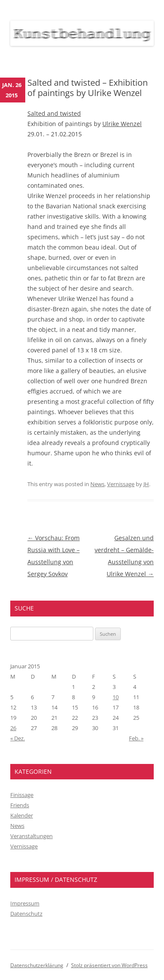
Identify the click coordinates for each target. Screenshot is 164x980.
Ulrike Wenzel (122, 124)
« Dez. (18, 738)
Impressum (25, 903)
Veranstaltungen (31, 836)
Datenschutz (26, 914)
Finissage (22, 795)
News (97, 484)
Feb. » (136, 738)
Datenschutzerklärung (37, 965)
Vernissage (121, 484)
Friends (20, 805)
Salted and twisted (54, 113)
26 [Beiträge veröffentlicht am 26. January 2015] (13, 728)
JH (146, 484)
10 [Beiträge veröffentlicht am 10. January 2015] (116, 697)
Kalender (22, 815)
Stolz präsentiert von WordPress (109, 965)
